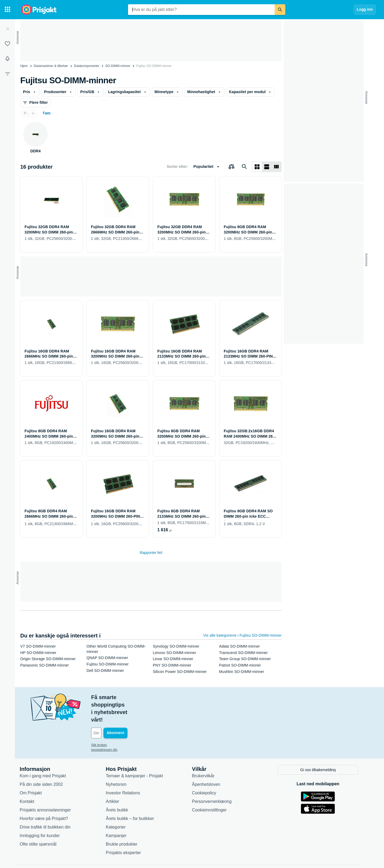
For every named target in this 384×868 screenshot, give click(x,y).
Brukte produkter (125, 821)
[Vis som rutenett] (257, 167)
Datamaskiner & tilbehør (51, 66)
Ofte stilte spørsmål (41, 821)
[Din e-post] (131, 711)
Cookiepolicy (207, 770)
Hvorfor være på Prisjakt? (47, 795)
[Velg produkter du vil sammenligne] (231, 167)
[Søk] (280, 10)
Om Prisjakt (34, 770)
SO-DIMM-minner (118, 66)
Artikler (116, 778)
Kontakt (30, 778)
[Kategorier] (7, 10)
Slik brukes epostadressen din (116, 723)
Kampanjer (119, 812)
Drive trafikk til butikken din (48, 804)
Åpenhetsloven (209, 761)
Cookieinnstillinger (213, 787)
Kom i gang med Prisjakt (46, 753)
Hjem (24, 66)
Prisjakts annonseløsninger (49, 787)
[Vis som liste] (267, 167)
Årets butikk (120, 787)
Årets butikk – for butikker (133, 795)
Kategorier (119, 804)
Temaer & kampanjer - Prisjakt (138, 753)
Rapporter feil (151, 553)
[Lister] (7, 44)
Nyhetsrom (119, 761)
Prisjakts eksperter (127, 829)
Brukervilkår (206, 753)
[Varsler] (7, 59)
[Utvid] (7, 29)
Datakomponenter (87, 66)
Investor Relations (126, 770)
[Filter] (7, 74)
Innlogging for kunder (43, 812)
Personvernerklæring (215, 778)
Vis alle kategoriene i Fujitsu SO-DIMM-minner (242, 635)
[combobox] (201, 10)
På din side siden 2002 (45, 761)
